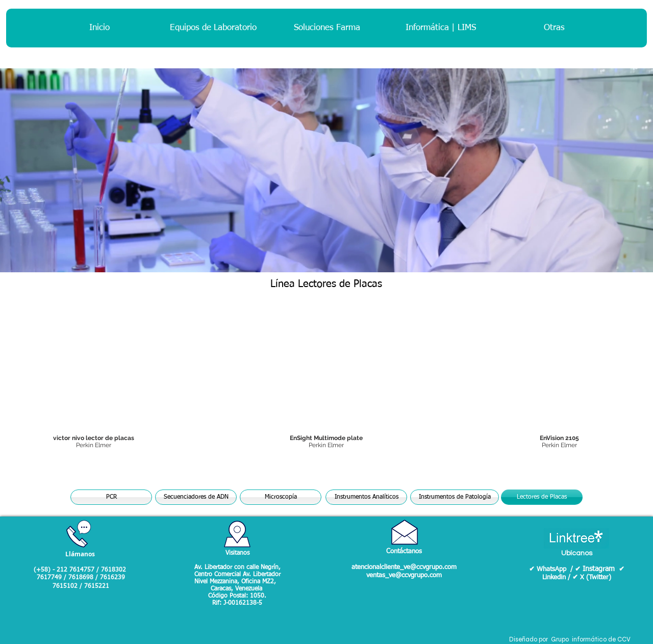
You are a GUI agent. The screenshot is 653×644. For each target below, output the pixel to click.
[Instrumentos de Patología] (455, 497)
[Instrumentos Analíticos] (366, 497)
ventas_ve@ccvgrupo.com (404, 575)
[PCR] (111, 497)
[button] (327, 383)
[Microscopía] (281, 497)
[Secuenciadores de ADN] (196, 497)
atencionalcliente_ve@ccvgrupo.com (404, 567)
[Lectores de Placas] (542, 497)
